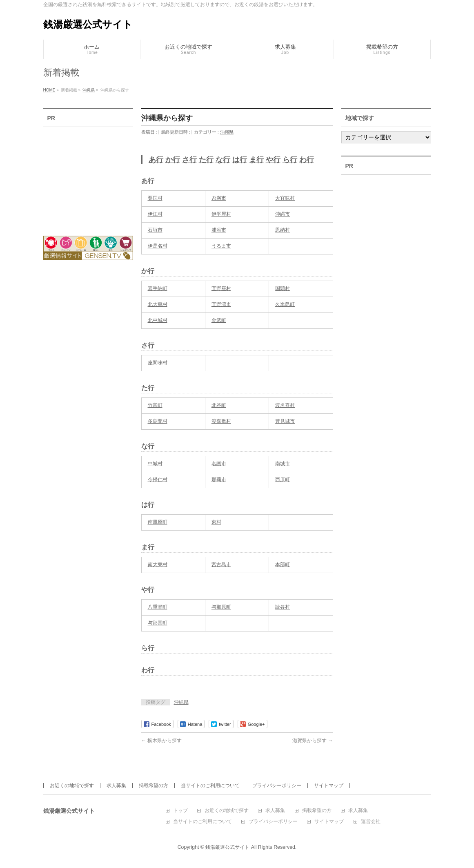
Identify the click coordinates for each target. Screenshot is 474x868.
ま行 (256, 160)
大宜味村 (285, 198)
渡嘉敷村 (221, 421)
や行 (273, 160)
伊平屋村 (221, 214)
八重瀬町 (158, 607)
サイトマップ (329, 785)
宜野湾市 (221, 304)
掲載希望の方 (154, 785)
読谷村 (283, 607)
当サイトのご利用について (210, 785)
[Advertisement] (88, 176)
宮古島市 (221, 565)
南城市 (283, 464)
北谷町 (219, 405)
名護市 (219, 464)
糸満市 (219, 198)
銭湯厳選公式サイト (88, 24)
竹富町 (155, 405)
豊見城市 (285, 421)
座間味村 (158, 363)
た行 (206, 160)
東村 (216, 522)
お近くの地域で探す (72, 785)
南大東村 (158, 565)
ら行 (290, 160)
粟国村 (155, 198)
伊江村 (155, 214)
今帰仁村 (158, 480)
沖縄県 (227, 132)
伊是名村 (158, 246)
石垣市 (155, 230)
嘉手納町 (158, 288)
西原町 (283, 480)
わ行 (307, 160)
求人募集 (116, 785)
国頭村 (283, 288)
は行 (240, 160)
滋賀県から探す (313, 741)
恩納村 (283, 230)
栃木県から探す (161, 741)
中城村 (155, 464)
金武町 (219, 320)
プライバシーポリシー (277, 785)
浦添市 (219, 230)
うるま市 (221, 246)
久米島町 (285, 304)
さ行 (189, 160)
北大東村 (158, 304)
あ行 (156, 160)
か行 (173, 160)
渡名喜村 (285, 405)
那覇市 (219, 480)
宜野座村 (221, 288)
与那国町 (158, 623)
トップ (180, 811)
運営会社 (371, 822)
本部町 (283, 565)
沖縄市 (283, 214)
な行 (223, 160)
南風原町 (158, 522)
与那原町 (221, 607)
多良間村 (158, 421)
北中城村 (158, 320)
